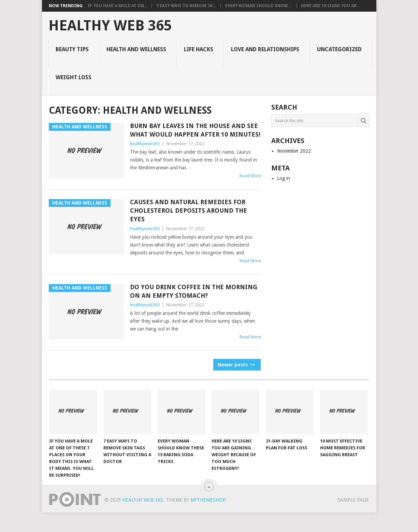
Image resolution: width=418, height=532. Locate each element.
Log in (284, 178)
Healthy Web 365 (110, 26)
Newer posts (236, 365)
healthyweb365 (145, 144)
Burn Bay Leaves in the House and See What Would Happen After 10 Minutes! (195, 130)
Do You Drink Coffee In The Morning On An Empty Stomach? (194, 291)
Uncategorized (339, 49)
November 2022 (294, 151)
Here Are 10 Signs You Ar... (330, 6)
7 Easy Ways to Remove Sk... (186, 6)
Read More (250, 176)
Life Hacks (199, 49)
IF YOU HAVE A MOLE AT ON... (117, 6)
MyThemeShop (208, 500)
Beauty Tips (72, 49)
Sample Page (353, 500)
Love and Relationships (265, 49)
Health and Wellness (136, 49)
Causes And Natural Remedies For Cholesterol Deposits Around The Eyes (189, 211)
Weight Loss (74, 77)
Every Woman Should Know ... (258, 6)
